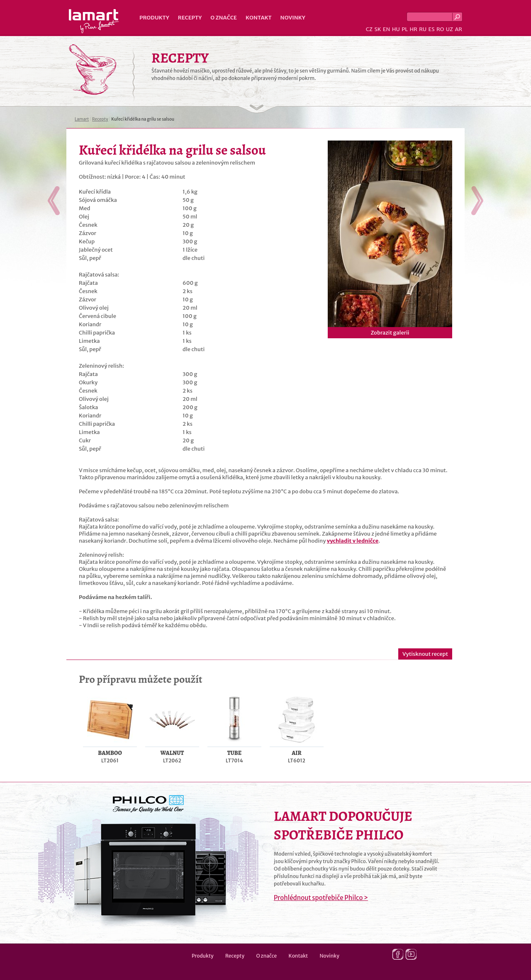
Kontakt (259, 18)
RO (440, 29)
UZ (449, 29)
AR (458, 29)
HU (396, 29)
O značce (224, 18)
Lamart (94, 21)
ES (432, 29)
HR (413, 29)
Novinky (293, 18)
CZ (369, 29)
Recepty (190, 18)
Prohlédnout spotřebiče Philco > (321, 898)
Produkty (154, 18)
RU (423, 29)
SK (378, 29)
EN (387, 29)
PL (405, 29)
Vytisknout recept (425, 654)
